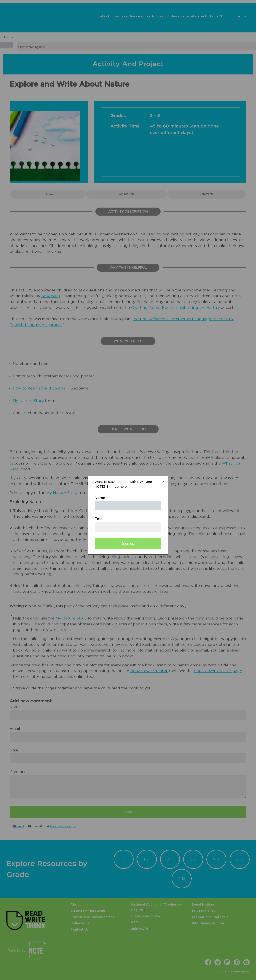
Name (100, 498)
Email (100, 519)
